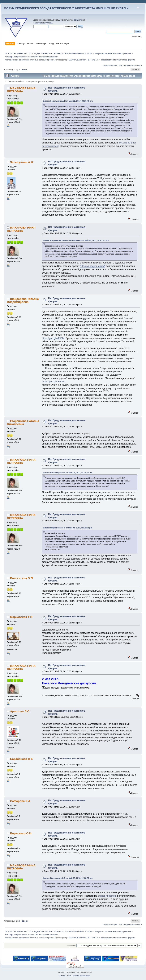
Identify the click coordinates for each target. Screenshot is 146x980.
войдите (78, 20)
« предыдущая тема (112, 65)
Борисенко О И (21, 833)
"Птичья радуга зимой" (93, 266)
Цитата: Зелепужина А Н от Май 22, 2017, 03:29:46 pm (68, 101)
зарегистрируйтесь (43, 23)
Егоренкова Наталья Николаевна (23, 422)
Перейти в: (71, 946)
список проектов (107, 896)
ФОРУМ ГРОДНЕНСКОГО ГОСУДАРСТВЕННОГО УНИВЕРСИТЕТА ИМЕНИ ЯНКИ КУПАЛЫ (66, 8)
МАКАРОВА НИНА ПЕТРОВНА (83, 60)
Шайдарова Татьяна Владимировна (23, 300)
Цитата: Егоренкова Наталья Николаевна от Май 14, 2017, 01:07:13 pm (76, 240)
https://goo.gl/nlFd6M (53, 338)
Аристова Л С (20, 711)
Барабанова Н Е (21, 759)
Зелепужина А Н (22, 162)
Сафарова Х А (20, 801)
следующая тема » (132, 65)
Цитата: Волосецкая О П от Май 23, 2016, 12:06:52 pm (68, 878)
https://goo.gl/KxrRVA (53, 382)
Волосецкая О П (21, 578)
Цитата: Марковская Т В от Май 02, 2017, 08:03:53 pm (67, 528)
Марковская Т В (21, 617)
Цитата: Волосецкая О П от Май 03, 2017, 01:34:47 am (68, 473)
